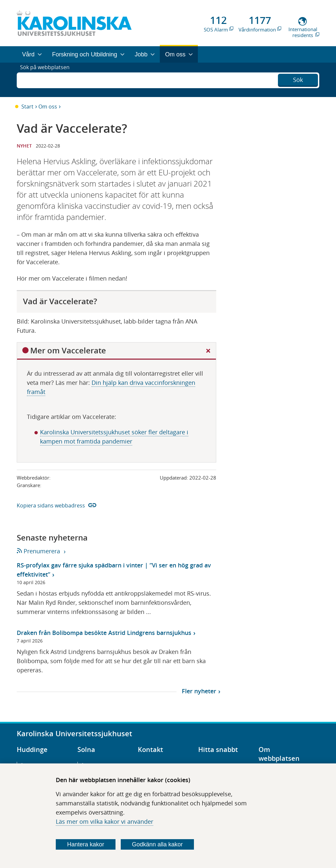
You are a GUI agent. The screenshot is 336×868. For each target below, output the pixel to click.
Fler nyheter (199, 691)
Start (27, 107)
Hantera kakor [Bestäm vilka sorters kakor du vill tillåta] (86, 844)
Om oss (48, 107)
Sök (298, 79)
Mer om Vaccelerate (68, 350)
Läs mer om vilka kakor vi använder (105, 821)
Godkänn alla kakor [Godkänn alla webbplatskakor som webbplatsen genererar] (157, 844)
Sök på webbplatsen (48, 80)
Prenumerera (39, 551)
